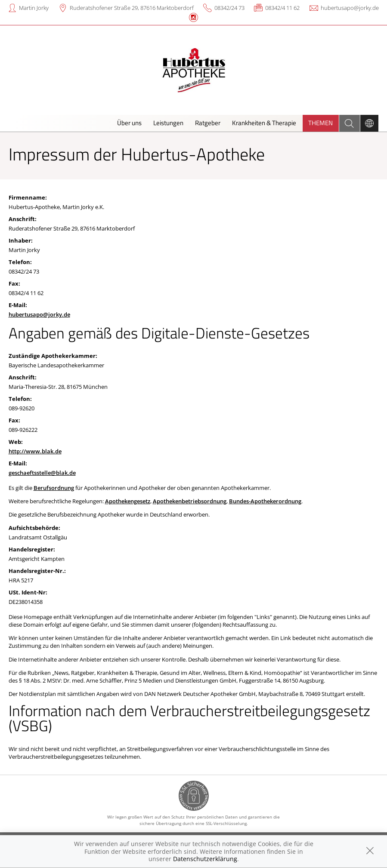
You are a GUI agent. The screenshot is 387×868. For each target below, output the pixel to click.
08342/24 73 (229, 8)
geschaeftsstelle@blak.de (42, 473)
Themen (320, 123)
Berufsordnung (54, 488)
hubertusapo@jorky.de (350, 8)
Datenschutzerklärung (205, 859)
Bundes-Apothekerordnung (265, 501)
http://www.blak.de (35, 451)
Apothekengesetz (128, 501)
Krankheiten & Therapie (264, 123)
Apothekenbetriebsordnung (190, 501)
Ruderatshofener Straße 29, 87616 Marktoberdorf (132, 8)
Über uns (129, 123)
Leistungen (168, 123)
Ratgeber (208, 123)
